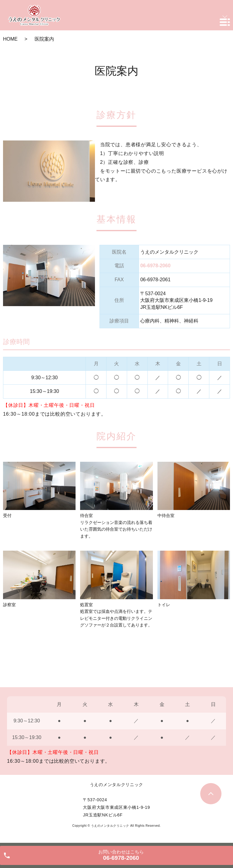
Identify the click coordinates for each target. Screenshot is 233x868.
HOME (10, 39)
